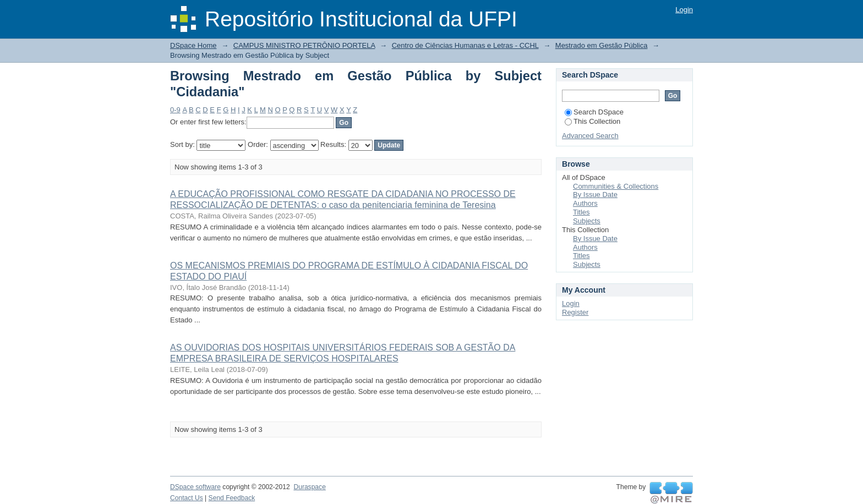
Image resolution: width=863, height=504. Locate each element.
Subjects (587, 221)
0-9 (175, 110)
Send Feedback (232, 498)
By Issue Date (595, 195)
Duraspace (309, 487)
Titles (581, 212)
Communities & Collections (616, 186)
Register (575, 312)
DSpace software (195, 487)
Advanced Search (590, 136)
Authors (585, 203)
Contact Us (187, 498)
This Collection (592, 121)
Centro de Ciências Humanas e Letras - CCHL (465, 45)
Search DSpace (594, 112)
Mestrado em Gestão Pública (602, 45)
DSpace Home (193, 45)
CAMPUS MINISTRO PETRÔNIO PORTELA (304, 45)
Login (684, 10)
